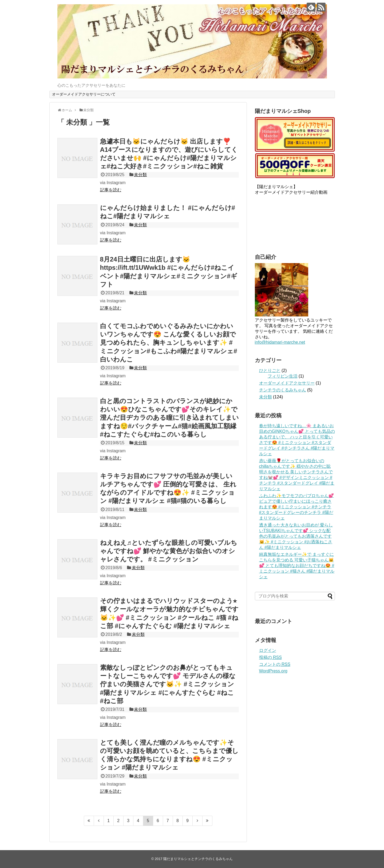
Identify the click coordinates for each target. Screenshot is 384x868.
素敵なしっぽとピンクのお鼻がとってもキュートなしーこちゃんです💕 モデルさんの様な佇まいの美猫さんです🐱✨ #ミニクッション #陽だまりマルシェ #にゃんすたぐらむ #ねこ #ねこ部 (168, 684)
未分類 (140, 175)
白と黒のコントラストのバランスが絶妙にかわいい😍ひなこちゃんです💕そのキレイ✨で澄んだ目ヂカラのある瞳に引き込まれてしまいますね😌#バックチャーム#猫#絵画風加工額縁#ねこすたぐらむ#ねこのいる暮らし (169, 418)
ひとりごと (270, 370)
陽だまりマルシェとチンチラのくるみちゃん (198, 859)
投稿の (270, 657)
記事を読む (111, 190)
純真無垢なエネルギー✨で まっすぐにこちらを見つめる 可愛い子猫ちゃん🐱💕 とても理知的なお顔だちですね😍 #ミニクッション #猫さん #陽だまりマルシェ (297, 566)
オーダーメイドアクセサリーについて (84, 94)
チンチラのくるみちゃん (283, 390)
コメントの (275, 664)
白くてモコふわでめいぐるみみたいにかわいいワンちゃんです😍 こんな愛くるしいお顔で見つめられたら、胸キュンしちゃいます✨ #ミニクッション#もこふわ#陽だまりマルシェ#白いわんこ (169, 343)
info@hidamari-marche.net (280, 342)
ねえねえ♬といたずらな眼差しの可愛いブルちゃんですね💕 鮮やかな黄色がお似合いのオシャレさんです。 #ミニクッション (169, 551)
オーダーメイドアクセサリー (287, 383)
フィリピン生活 (283, 376)
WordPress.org (273, 671)
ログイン (268, 650)
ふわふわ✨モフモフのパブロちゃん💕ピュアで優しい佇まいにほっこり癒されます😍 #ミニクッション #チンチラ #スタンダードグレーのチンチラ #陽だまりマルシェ (296, 507)
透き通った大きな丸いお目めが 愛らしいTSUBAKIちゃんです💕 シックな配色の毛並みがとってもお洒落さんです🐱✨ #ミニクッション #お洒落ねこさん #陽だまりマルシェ (296, 536)
